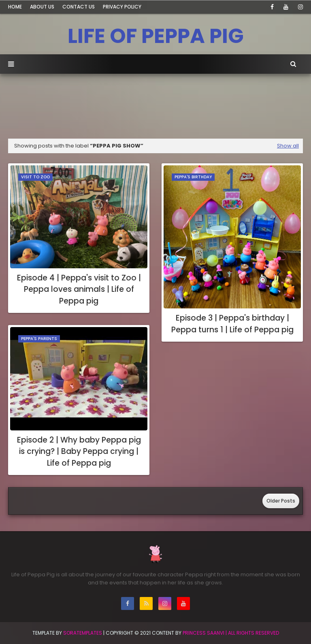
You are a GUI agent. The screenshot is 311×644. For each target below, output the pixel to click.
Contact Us (79, 7)
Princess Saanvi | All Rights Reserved (231, 633)
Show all (288, 146)
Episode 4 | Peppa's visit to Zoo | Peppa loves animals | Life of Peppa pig (79, 289)
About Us (42, 7)
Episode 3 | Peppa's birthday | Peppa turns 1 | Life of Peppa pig (232, 324)
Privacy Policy (122, 7)
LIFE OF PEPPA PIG (156, 36)
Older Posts (281, 501)
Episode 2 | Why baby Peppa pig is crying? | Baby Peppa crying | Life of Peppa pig (79, 451)
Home (15, 7)
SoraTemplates (83, 633)
